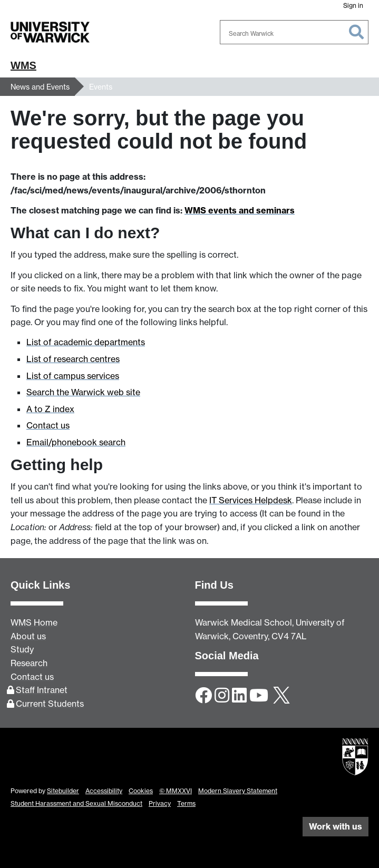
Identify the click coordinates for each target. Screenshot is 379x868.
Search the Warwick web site (83, 392)
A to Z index (50, 409)
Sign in (353, 6)
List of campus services (73, 376)
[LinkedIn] (239, 696)
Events (101, 87)
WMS (23, 65)
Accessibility (104, 791)
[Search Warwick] (294, 32)
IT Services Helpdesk (251, 500)
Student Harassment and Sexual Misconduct (76, 803)
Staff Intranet (42, 690)
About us (28, 636)
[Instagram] (222, 696)
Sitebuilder (63, 791)
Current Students (50, 704)
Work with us (336, 826)
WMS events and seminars (240, 210)
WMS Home (34, 622)
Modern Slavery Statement (238, 791)
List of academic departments (86, 342)
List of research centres (73, 359)
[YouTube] (259, 696)
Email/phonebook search (76, 442)
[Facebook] (203, 696)
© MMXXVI (176, 791)
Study (22, 649)
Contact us (48, 425)
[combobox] (294, 32)
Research (29, 663)
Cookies (141, 791)
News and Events (40, 87)
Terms (186, 803)
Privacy (160, 803)
